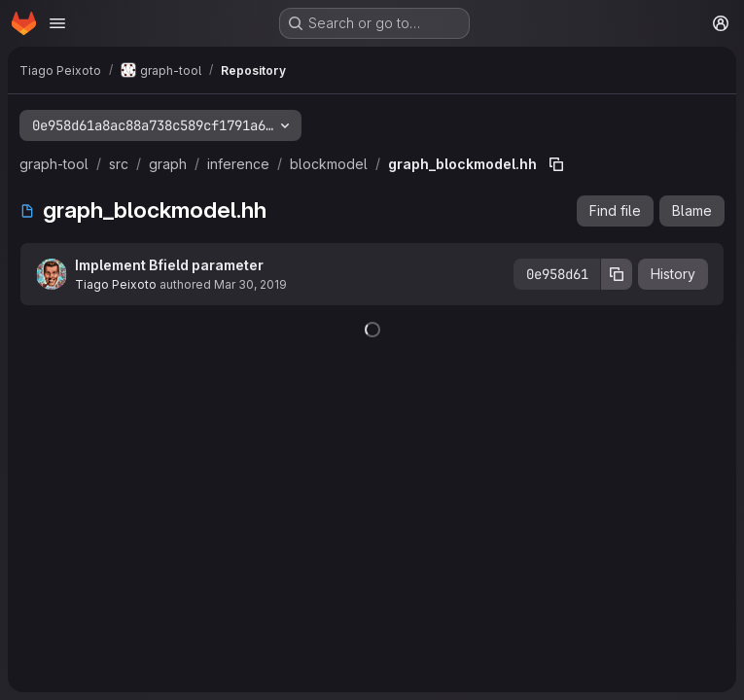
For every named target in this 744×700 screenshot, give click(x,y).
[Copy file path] (556, 164)
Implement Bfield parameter (169, 265)
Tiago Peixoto (116, 284)
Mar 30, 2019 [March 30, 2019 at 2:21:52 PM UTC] (250, 284)
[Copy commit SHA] (617, 274)
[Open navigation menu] (57, 23)
